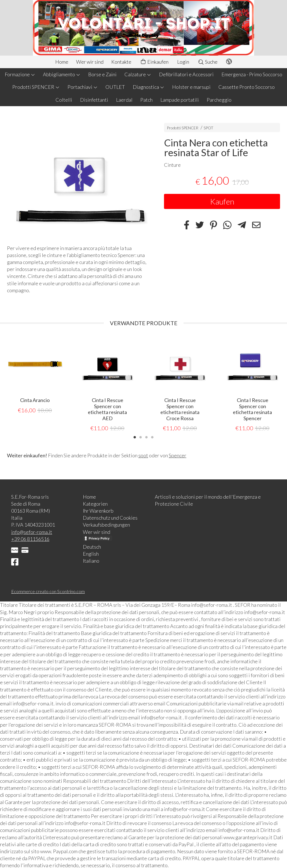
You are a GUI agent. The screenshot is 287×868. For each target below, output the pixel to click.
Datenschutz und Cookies (110, 517)
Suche (208, 62)
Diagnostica (149, 87)
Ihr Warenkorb (98, 510)
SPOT (208, 128)
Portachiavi (83, 87)
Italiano (91, 560)
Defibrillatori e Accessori (186, 74)
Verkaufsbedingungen (106, 524)
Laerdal (124, 100)
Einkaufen (154, 62)
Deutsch (92, 546)
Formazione (20, 74)
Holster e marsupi (191, 87)
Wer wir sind (90, 62)
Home (62, 62)
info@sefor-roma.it (32, 532)
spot (143, 455)
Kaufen (222, 201)
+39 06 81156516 (30, 539)
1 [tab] (135, 436)
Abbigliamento (62, 74)
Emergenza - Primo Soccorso (252, 74)
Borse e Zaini (102, 74)
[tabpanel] (35, 375)
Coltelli (64, 100)
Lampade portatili (180, 100)
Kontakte (121, 62)
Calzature (138, 74)
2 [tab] (141, 436)
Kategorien (95, 503)
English (91, 553)
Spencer (178, 455)
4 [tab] (152, 436)
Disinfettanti (94, 100)
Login (183, 62)
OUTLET (115, 87)
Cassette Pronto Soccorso (247, 87)
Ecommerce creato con (48, 591)
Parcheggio (219, 100)
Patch (146, 100)
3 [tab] (146, 436)
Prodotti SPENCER (36, 87)
